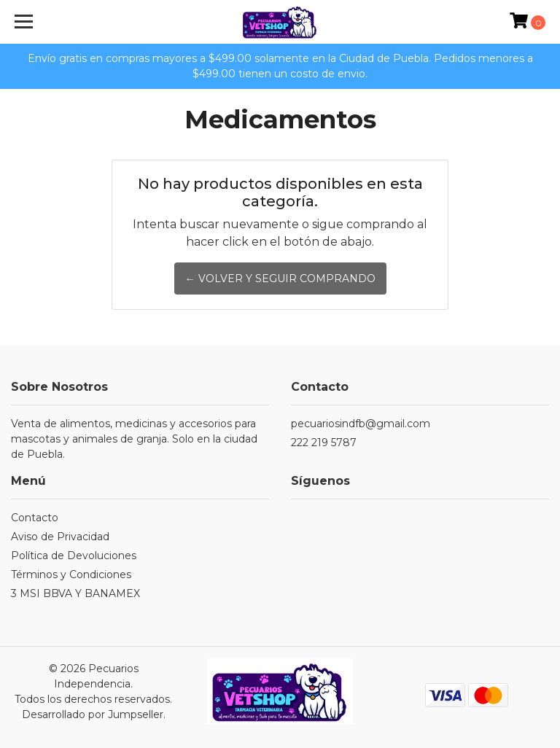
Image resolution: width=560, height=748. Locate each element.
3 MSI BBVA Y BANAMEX (75, 593)
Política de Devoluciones (74, 556)
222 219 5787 (324, 443)
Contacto (35, 518)
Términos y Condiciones (71, 574)
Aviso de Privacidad (60, 537)
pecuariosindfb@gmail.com (361, 424)
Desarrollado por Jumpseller (93, 714)
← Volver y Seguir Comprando (280, 278)
